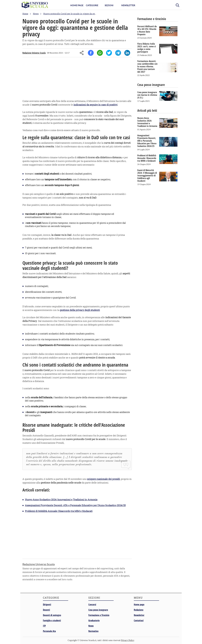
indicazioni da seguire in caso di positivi (95, 105)
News (91, 626)
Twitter (109, 53)
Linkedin (127, 53)
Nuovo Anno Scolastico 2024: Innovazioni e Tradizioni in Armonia (61, 500)
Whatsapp (100, 53)
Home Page (77, 5)
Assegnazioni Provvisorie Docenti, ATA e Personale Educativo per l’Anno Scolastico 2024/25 (75, 505)
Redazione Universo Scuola (34, 53)
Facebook (91, 53)
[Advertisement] (77, 79)
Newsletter (128, 5)
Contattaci (139, 620)
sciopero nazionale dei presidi (103, 479)
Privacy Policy (128, 640)
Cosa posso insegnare (98, 610)
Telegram (118, 53)
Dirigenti (47, 604)
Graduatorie (94, 620)
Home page (139, 604)
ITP (44, 626)
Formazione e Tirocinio (99, 615)
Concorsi (92, 604)
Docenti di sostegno (52, 615)
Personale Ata (49, 631)
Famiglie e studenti (52, 620)
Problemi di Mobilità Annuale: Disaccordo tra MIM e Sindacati (59, 511)
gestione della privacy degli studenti (80, 310)
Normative (93, 631)
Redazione (139, 610)
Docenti (46, 610)
